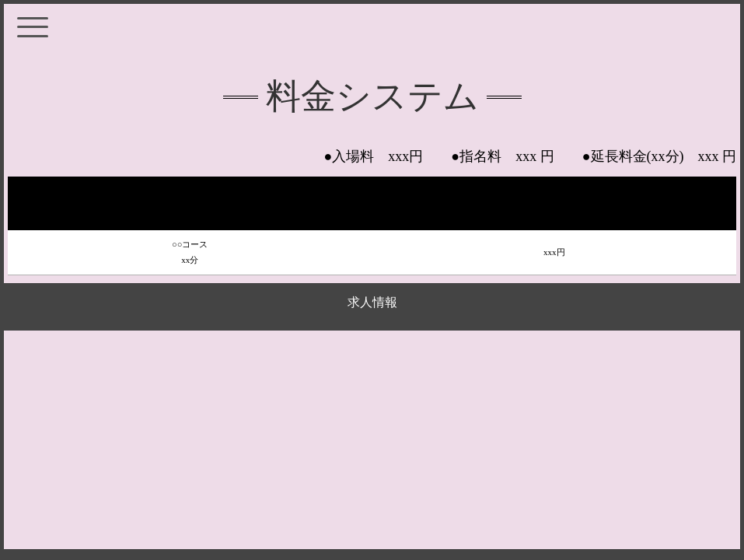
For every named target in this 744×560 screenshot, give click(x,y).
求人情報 (372, 302)
